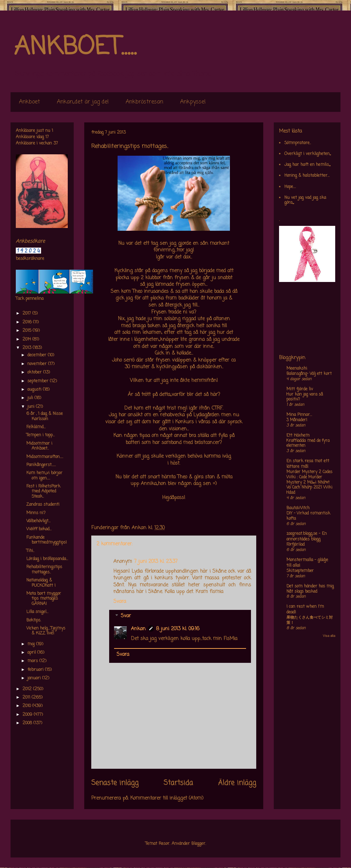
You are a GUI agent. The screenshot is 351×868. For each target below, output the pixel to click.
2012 (28, 689)
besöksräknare (30, 259)
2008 (28, 723)
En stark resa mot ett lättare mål (308, 464)
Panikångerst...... (41, 465)
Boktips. (34, 620)
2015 (28, 331)
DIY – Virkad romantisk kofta (308, 516)
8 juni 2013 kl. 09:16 (178, 629)
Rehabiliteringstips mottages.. (44, 570)
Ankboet (29, 102)
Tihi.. (30, 551)
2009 (28, 715)
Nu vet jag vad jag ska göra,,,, (305, 200)
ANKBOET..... (75, 47)
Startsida (178, 783)
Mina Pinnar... (299, 415)
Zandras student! (43, 505)
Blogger (198, 844)
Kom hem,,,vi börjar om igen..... (44, 476)
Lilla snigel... (37, 612)
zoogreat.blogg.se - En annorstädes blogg (307, 537)
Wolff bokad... (39, 529)
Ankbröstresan (144, 102)
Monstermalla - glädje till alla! (307, 563)
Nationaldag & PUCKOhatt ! (41, 583)
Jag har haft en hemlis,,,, (307, 165)
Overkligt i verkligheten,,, (307, 154)
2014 (27, 339)
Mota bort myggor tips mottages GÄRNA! (44, 599)
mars (33, 661)
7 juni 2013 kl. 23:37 (156, 562)
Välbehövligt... (38, 521)
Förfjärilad (296, 545)
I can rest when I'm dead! (305, 610)
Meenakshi (297, 369)
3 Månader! (297, 420)
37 (56, 143)
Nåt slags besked (302, 592)
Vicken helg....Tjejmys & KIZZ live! (46, 631)
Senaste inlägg (115, 783)
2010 (27, 706)
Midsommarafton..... (45, 457)
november (38, 364)
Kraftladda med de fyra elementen (308, 443)
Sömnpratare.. (298, 143)
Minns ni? (36, 513)
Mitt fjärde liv (300, 389)
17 (47, 137)
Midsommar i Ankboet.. (39, 446)
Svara (120, 602)
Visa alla (329, 636)
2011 (27, 698)
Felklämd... (36, 427)
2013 (28, 348)
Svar (126, 616)
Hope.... (290, 187)
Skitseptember (300, 571)
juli (31, 398)
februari (36, 670)
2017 (27, 314)
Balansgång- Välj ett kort (309, 374)
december (38, 355)
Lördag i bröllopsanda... (47, 559)
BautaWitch (298, 508)
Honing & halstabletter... (307, 176)
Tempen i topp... (41, 435)
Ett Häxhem (298, 436)
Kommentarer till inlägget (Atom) (167, 798)
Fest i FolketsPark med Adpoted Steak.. (43, 492)
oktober (35, 372)
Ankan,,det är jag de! (83, 102)
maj (32, 644)
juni (32, 407)
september (39, 381)
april (32, 653)
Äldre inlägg (237, 783)
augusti (35, 390)
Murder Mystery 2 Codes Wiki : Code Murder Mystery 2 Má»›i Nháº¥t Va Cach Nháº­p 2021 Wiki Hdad (309, 482)
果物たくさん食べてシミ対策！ (310, 620)
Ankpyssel (193, 102)
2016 (28, 322)
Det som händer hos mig (310, 586)
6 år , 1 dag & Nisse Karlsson (45, 416)
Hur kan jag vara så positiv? (305, 397)
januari (35, 678)
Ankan (138, 629)
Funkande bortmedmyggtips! (47, 540)
